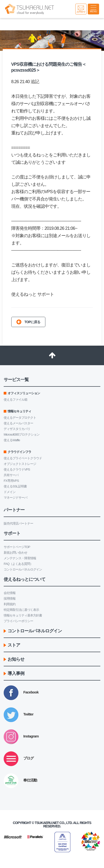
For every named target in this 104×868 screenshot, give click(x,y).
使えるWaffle (12, 440)
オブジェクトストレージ (20, 464)
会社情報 (10, 593)
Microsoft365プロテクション (22, 434)
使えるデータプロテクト (20, 418)
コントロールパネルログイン (23, 569)
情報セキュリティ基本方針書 (23, 615)
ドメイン (10, 492)
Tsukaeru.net (47, 823)
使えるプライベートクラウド (23, 458)
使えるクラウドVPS (17, 469)
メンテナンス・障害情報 (20, 558)
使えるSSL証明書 (15, 486)
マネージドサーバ (15, 498)
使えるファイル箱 (15, 400)
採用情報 (10, 599)
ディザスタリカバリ (17, 429)
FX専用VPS (11, 481)
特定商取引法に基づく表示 (21, 610)
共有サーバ (11, 475)
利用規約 (10, 604)
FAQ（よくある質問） (18, 564)
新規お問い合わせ (15, 553)
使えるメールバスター (18, 423)
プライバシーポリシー (18, 621)
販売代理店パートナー (18, 523)
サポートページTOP (17, 547)
